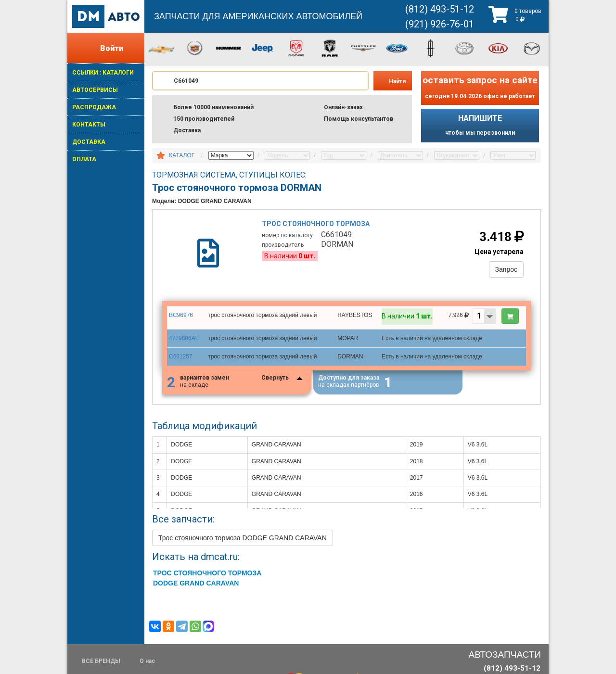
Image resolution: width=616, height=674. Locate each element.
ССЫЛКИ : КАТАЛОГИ (103, 73)
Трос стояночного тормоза (316, 224)
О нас (147, 661)
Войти (112, 48)
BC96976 (181, 315)
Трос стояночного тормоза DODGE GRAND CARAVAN (243, 538)
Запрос (506, 269)
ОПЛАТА (84, 159)
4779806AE (184, 338)
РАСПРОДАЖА (94, 107)
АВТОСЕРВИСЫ (95, 90)
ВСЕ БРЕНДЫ (101, 661)
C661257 (181, 356)
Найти (397, 81)
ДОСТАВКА (89, 142)
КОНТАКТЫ (89, 125)
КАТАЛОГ (182, 155)
